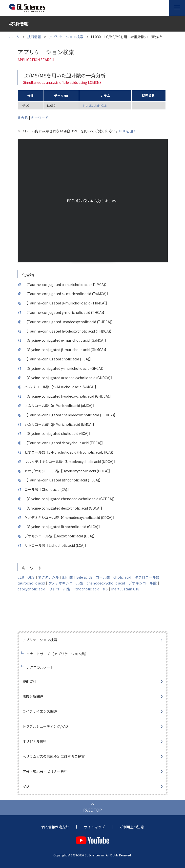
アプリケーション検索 (66, 37)
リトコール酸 (59, 589)
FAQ (26, 786)
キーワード (40, 118)
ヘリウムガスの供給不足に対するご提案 (54, 756)
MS (105, 589)
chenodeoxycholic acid (106, 583)
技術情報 (34, 37)
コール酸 (103, 577)
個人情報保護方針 (55, 827)
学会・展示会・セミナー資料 (45, 771)
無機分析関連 (33, 696)
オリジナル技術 (35, 741)
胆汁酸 (68, 577)
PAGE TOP (92, 810)
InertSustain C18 (95, 105)
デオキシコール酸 (143, 583)
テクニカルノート (40, 667)
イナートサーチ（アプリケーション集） (57, 654)
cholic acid (122, 577)
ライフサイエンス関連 (40, 711)
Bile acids (84, 577)
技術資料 (29, 681)
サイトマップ (94, 827)
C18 (21, 577)
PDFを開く (128, 131)
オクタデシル (48, 577)
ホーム (14, 37)
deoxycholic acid (31, 589)
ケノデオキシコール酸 (66, 583)
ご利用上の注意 (132, 827)
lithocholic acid (86, 589)
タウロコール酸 (147, 577)
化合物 (23, 118)
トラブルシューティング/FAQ (45, 726)
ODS (31, 577)
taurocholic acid (31, 583)
